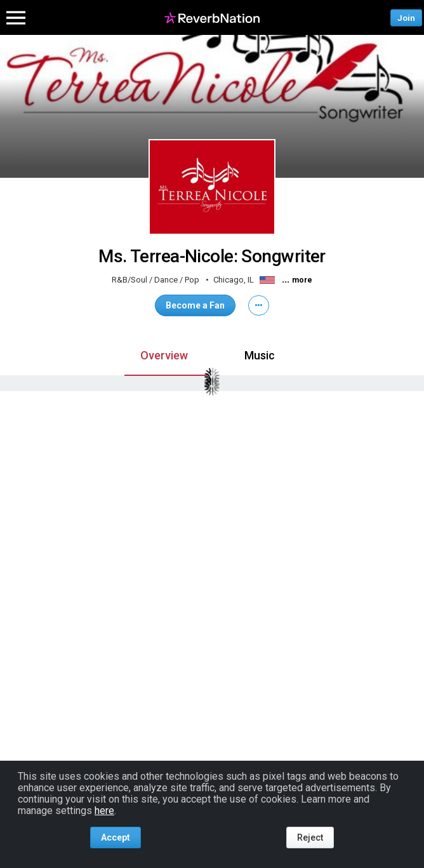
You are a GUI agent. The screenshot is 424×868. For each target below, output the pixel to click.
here (104, 811)
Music (260, 355)
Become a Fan (195, 305)
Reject (310, 838)
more (302, 280)
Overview (164, 355)
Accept (116, 838)
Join (406, 17)
